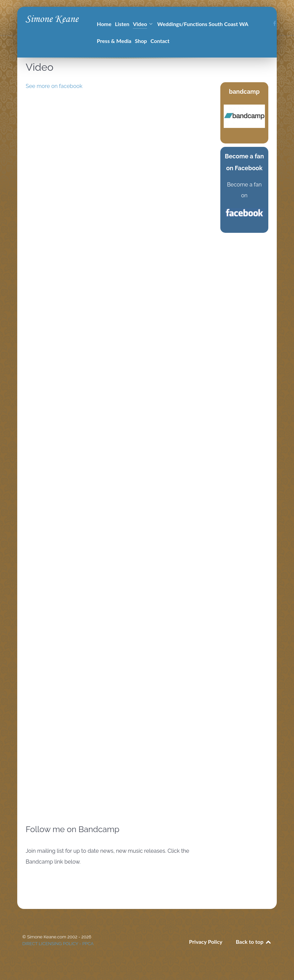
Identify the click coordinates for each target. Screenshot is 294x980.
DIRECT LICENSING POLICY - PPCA (58, 944)
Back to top (254, 942)
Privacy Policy (206, 942)
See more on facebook (54, 86)
